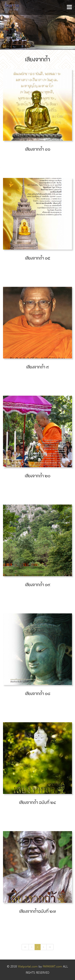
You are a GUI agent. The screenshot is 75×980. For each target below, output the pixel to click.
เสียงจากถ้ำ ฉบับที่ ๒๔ (37, 803)
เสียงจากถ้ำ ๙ (37, 367)
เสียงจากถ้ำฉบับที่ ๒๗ (37, 911)
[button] (69, 7)
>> (50, 947)
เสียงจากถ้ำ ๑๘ (38, 694)
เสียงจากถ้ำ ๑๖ (38, 149)
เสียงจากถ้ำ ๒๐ (38, 476)
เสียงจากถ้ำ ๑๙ (38, 585)
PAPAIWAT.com (53, 967)
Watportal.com (28, 967)
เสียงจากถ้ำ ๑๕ (38, 258)
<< (25, 947)
